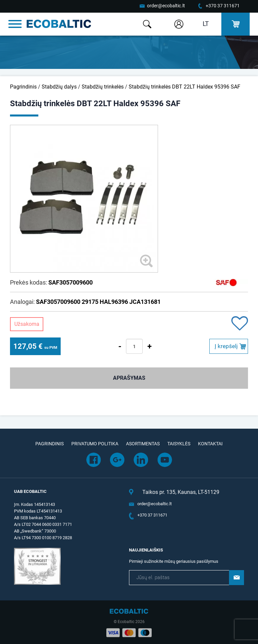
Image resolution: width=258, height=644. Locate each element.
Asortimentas (143, 444)
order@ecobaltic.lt (166, 6)
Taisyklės (179, 444)
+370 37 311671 (223, 6)
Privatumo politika (95, 444)
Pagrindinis (23, 87)
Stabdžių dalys (59, 87)
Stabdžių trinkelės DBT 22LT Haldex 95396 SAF (184, 87)
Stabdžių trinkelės (103, 87)
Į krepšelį (226, 346)
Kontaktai (210, 444)
